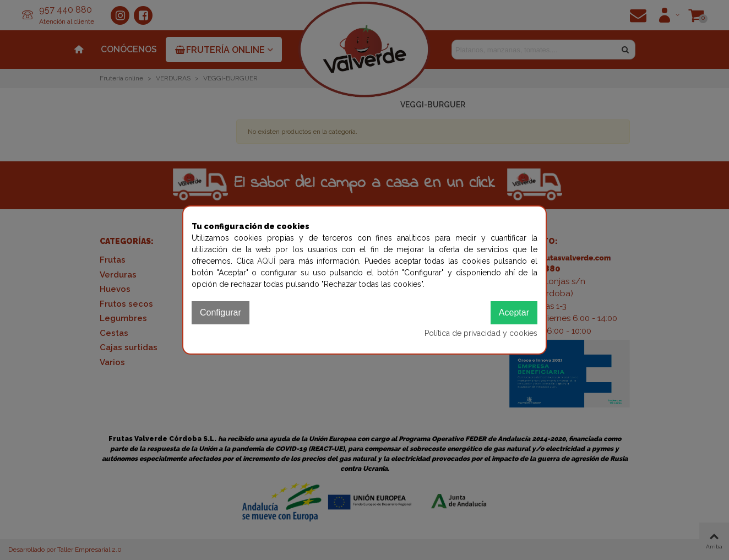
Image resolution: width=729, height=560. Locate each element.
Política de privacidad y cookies (481, 333)
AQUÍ (268, 261)
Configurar (221, 312)
